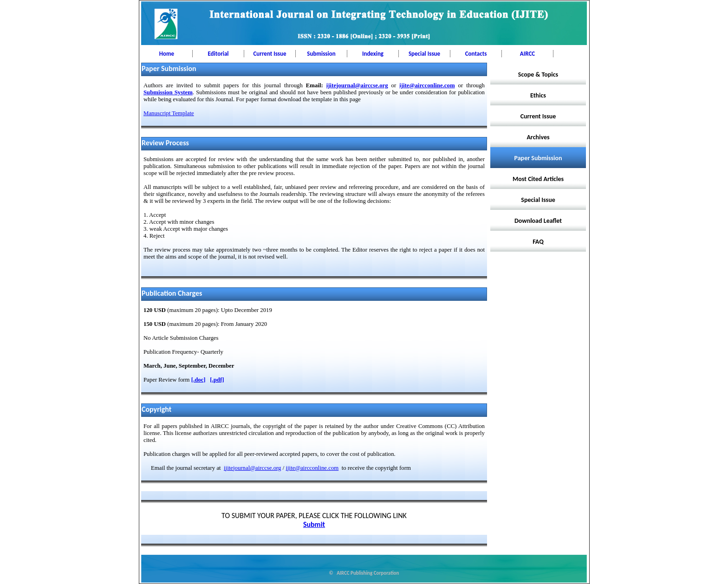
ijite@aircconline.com (427, 85)
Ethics (538, 95)
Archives (538, 137)
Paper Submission (538, 158)
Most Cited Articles (538, 179)
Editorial (218, 54)
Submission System (168, 92)
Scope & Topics (538, 75)
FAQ (538, 242)
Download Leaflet (538, 221)
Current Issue (270, 54)
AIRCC (527, 54)
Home (167, 54)
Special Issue (424, 54)
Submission (321, 54)
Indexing (373, 54)
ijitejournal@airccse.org (357, 85)
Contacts (476, 54)
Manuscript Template (169, 113)
